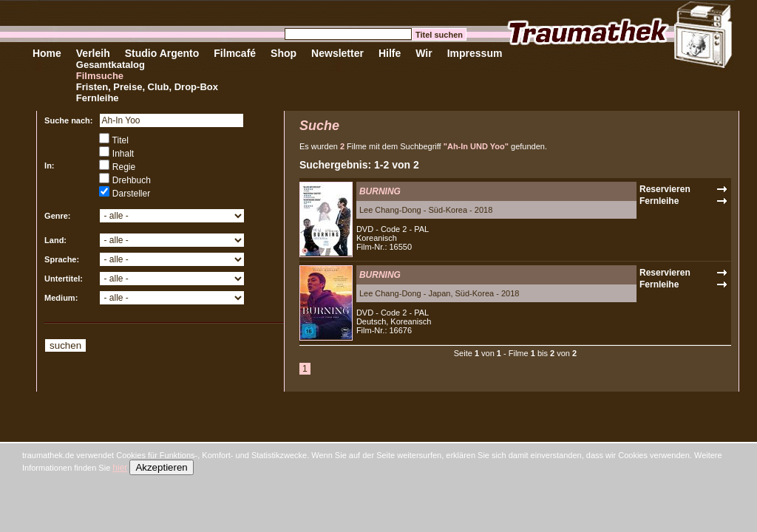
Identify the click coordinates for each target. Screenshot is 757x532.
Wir (424, 53)
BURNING (380, 191)
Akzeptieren (161, 467)
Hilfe (390, 53)
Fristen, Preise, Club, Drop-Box (147, 87)
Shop (284, 53)
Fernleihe (98, 98)
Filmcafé (235, 53)
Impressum (475, 53)
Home (47, 53)
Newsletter (337, 53)
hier (120, 468)
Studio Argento (162, 53)
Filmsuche (100, 76)
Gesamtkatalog (111, 65)
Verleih (93, 53)
